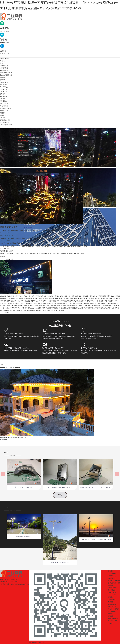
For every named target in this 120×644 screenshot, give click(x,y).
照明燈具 (3, 77)
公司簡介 (3, 94)
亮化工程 (3, 61)
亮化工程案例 (4, 104)
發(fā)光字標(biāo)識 (6, 75)
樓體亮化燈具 (4, 82)
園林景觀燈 (3, 85)
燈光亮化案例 (4, 111)
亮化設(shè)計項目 (5, 108)
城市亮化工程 (4, 68)
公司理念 (3, 99)
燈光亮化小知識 (5, 122)
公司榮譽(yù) (4, 101)
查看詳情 (64, 313)
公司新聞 (3, 118)
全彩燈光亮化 (4, 66)
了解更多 (60, 498)
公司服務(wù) (4, 96)
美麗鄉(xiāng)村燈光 (6, 73)
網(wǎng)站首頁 (5, 58)
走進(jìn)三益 (4, 89)
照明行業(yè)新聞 (5, 120)
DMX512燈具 (4, 87)
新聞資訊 (3, 113)
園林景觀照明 (4, 70)
